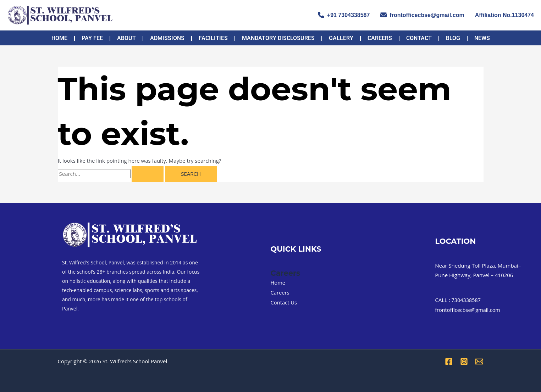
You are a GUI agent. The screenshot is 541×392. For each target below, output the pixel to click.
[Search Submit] (148, 174)
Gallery (341, 38)
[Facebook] (449, 362)
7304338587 (467, 300)
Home (59, 38)
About (126, 38)
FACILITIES (213, 38)
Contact (419, 38)
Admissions (167, 38)
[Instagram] (464, 362)
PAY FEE (92, 38)
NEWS (482, 38)
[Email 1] (479, 362)
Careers (380, 38)
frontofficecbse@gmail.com (422, 15)
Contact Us (284, 302)
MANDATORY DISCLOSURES (278, 38)
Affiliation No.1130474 (504, 15)
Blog (453, 38)
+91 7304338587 (344, 15)
